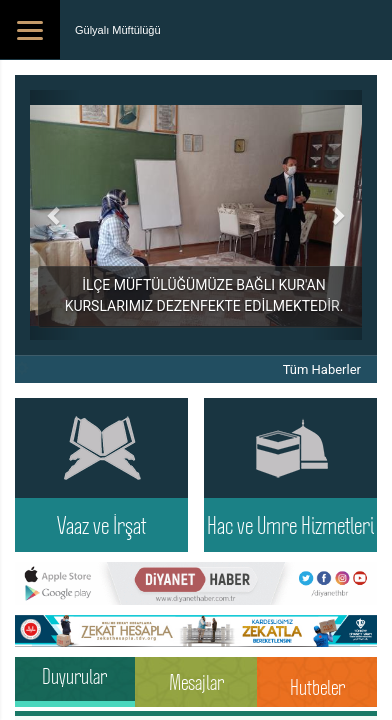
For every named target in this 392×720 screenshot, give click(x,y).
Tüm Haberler (322, 369)
